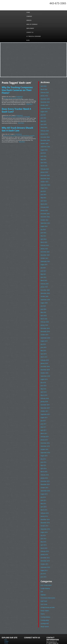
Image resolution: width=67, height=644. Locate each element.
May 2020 (43, 306)
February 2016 (44, 464)
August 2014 (44, 519)
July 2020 (43, 300)
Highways (43, 580)
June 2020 (43, 303)
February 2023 (44, 204)
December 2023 (45, 173)
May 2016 (43, 454)
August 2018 (44, 371)
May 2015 (43, 491)
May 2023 (43, 194)
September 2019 (45, 331)
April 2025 (43, 123)
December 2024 (45, 136)
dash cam (6, 95)
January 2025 (44, 132)
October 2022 (44, 216)
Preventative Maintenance (47, 583)
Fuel (42, 577)
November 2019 (45, 324)
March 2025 (44, 126)
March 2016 (44, 461)
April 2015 (43, 495)
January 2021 (44, 281)
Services (29, 20)
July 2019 (43, 337)
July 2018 (43, 374)
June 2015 (43, 488)
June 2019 (43, 340)
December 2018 (45, 358)
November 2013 (45, 547)
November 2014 (45, 510)
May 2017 (43, 417)
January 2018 (44, 392)
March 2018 (44, 386)
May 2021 (43, 269)
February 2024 (44, 167)
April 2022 (43, 235)
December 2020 (45, 284)
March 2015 (44, 498)
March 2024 (44, 163)
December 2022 (45, 210)
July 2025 (43, 114)
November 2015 (45, 473)
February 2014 (44, 538)
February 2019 (44, 352)
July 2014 (43, 522)
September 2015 (45, 479)
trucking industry (20, 113)
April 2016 (43, 457)
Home (29, 12)
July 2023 (43, 188)
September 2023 (45, 182)
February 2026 (44, 92)
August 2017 (44, 408)
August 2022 (44, 222)
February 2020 (44, 315)
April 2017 (43, 420)
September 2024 (45, 145)
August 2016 (44, 445)
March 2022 (44, 238)
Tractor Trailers (44, 596)
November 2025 (45, 102)
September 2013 (45, 553)
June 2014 (43, 526)
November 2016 (45, 436)
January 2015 (44, 504)
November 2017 (45, 399)
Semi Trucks (44, 590)
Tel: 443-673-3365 (50, 632)
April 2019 (43, 346)
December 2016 (45, 433)
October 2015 (44, 476)
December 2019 (45, 321)
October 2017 (44, 402)
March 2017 (44, 423)
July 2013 (43, 560)
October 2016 (44, 439)
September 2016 (45, 442)
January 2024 (44, 170)
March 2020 (44, 312)
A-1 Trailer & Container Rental (49, 639)
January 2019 (44, 355)
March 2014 (44, 535)
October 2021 (44, 253)
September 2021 (45, 256)
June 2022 (43, 228)
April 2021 (43, 272)
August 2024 (44, 148)
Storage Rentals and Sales (47, 593)
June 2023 (43, 191)
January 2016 (44, 467)
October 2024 (44, 142)
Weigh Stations (44, 611)
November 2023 (45, 176)
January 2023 (44, 207)
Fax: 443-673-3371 (50, 633)
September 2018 (45, 368)
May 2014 (43, 529)
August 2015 (44, 482)
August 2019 (44, 334)
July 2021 (43, 262)
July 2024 (43, 151)
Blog (28, 40)
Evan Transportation (12, 113)
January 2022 (44, 244)
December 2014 (45, 507)
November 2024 (45, 139)
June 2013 (43, 563)
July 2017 (43, 411)
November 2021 (45, 250)
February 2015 (44, 501)
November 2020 (45, 287)
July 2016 (43, 448)
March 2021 (44, 275)
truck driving (19, 131)
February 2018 (44, 389)
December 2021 (45, 247)
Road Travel (44, 586)
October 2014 (44, 513)
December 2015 (45, 470)
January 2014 (44, 541)
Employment (31, 28)
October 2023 (44, 179)
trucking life (32, 131)
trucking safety (20, 95)
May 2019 (43, 343)
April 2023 (43, 197)
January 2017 (44, 430)
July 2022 (43, 225)
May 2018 (43, 380)
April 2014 (43, 532)
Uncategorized (44, 608)
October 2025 (44, 105)
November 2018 (45, 361)
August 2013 (44, 557)
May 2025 (43, 120)
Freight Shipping (45, 574)
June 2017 (43, 414)
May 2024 (43, 157)
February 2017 (44, 427)
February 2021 (44, 278)
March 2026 (44, 89)
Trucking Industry (19, 93)
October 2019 (44, 327)
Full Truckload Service (19, 640)
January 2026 (44, 95)
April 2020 (43, 309)
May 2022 (43, 231)
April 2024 (43, 160)
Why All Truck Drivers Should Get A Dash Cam (17, 125)
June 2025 (43, 117)
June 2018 (43, 377)
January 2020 (44, 318)
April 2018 (43, 383)
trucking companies (12, 95)
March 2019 (44, 349)
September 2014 (45, 516)
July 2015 (43, 485)
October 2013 (44, 550)
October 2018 (44, 365)
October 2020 (44, 290)
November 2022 (45, 213)
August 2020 (44, 297)
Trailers (42, 599)
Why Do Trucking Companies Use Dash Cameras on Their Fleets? (19, 89)
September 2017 (45, 405)
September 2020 (45, 293)
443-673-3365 (58, 3)
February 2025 (44, 129)
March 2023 (44, 201)
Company (30, 16)
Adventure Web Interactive (53, 643)
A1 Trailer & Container (33, 36)
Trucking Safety (44, 605)
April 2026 (43, 86)
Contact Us (30, 32)
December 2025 (45, 98)
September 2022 (45, 219)
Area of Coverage (32, 24)
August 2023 (44, 185)
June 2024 (43, 154)
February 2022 (44, 241)
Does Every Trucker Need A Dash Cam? (19, 107)
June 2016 (43, 451)
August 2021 (44, 259)
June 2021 (43, 266)
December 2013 (45, 544)
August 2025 (44, 111)
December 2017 (45, 396)
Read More (29, 101)
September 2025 (45, 108)
